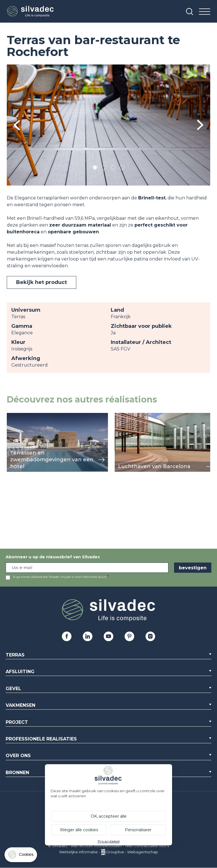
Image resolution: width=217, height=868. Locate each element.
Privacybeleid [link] (109, 841)
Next (200, 125)
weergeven (20, 416)
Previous (17, 125)
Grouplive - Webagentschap (132, 852)
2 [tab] (104, 168)
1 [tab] (95, 168)
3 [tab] (113, 168)
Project (17, 722)
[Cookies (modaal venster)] (21, 856)
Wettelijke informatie (78, 852)
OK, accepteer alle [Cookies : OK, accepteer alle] (109, 816)
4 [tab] (122, 168)
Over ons (18, 756)
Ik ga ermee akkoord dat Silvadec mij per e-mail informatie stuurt (60, 577)
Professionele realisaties (41, 739)
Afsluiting (20, 672)
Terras (15, 655)
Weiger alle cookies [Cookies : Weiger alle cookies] (79, 830)
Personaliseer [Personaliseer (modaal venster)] (138, 830)
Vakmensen (20, 705)
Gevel (13, 689)
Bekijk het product (42, 282)
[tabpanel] (108, 125)
